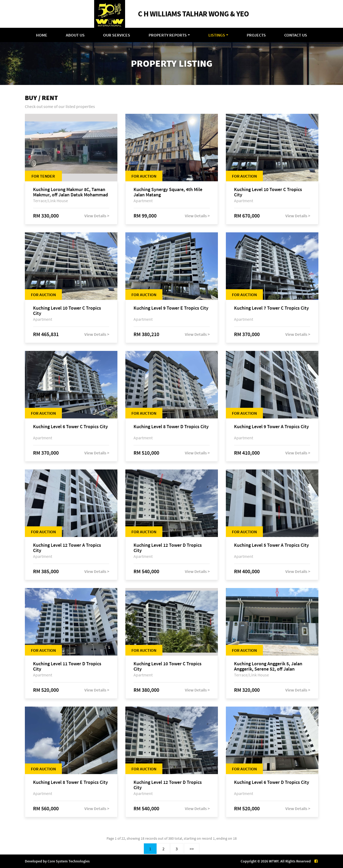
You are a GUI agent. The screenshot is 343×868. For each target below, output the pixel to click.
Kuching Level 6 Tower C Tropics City (70, 427)
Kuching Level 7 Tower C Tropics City (271, 308)
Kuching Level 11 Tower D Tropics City (67, 666)
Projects (256, 35)
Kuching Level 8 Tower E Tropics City (70, 782)
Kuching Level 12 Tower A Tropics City (67, 548)
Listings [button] (217, 35)
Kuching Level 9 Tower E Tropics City (171, 308)
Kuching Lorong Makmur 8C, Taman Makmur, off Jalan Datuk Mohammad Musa (70, 192)
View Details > (97, 216)
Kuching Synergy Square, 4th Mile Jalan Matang (168, 192)
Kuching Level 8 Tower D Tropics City (171, 427)
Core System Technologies (69, 861)
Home (42, 35)
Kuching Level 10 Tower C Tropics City (268, 192)
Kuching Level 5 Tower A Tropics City (271, 545)
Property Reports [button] (168, 35)
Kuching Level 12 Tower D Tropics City (168, 548)
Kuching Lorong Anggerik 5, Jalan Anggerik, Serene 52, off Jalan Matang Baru (268, 666)
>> (192, 849)
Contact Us (296, 35)
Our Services (117, 35)
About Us (75, 35)
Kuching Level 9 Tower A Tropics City (271, 427)
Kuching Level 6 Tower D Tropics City (272, 782)
